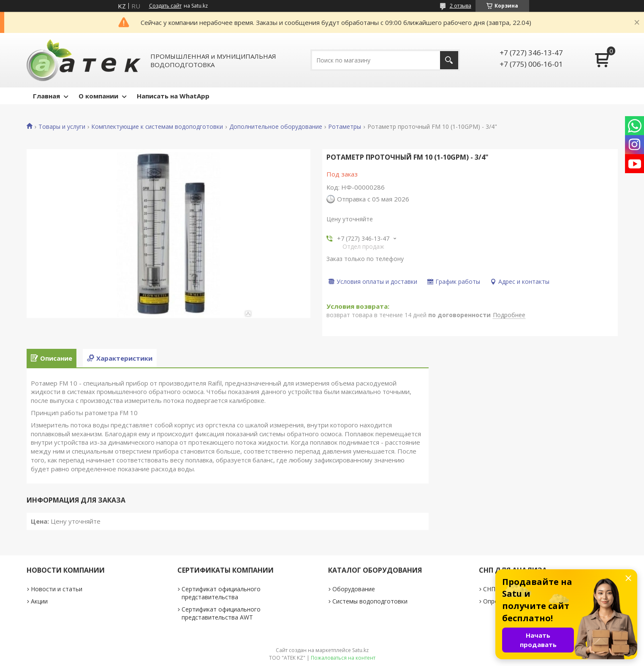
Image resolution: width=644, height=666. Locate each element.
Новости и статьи (57, 589)
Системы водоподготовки (370, 601)
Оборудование (354, 589)
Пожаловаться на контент (343, 658)
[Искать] (449, 60)
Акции (39, 601)
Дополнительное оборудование (276, 127)
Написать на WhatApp (173, 96)
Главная (46, 96)
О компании (98, 96)
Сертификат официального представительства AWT (221, 613)
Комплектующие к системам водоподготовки (157, 127)
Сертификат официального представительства (221, 593)
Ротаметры (345, 127)
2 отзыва (461, 6)
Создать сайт (165, 6)
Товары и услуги (62, 127)
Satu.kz (360, 650)
